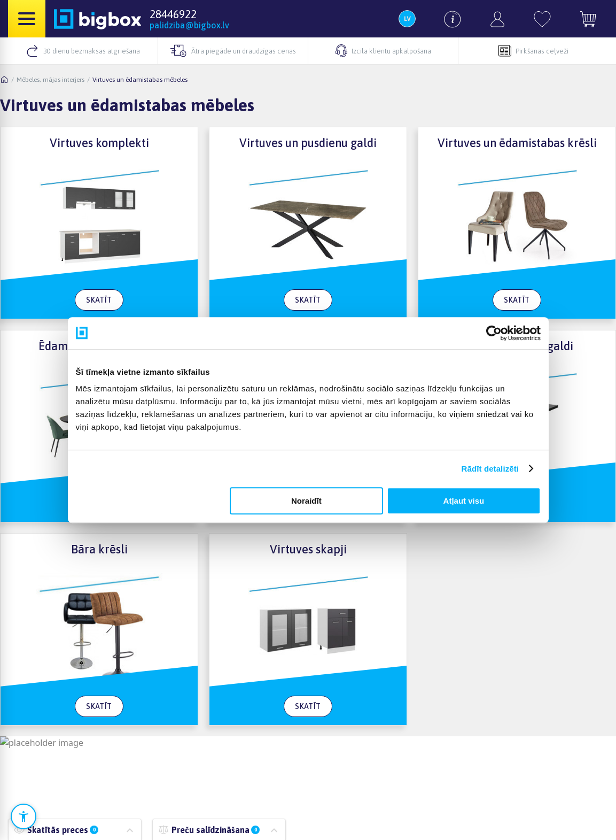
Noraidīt (306, 501)
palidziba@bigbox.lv (189, 25)
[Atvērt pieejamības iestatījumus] (24, 816)
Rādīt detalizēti (490, 469)
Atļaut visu (464, 501)
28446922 (173, 14)
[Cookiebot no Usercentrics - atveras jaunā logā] (494, 333)
